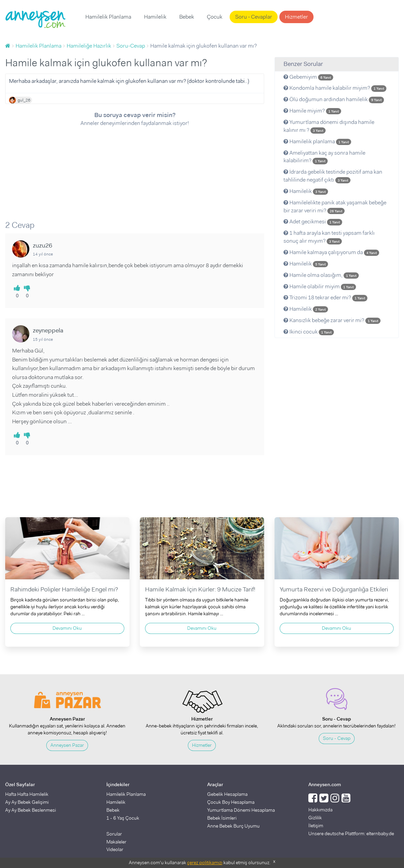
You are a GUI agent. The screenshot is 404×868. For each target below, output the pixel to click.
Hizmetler (296, 17)
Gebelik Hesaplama (227, 794)
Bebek (187, 17)
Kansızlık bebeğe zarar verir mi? (332, 320)
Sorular (114, 834)
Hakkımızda (320, 810)
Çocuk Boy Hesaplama (231, 802)
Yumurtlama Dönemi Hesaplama (241, 810)
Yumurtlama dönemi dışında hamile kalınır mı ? (329, 126)
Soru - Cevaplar (254, 17)
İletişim (316, 826)
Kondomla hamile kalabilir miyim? (335, 88)
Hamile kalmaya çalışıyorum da (331, 252)
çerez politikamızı (205, 862)
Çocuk (215, 17)
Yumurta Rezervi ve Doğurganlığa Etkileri (334, 589)
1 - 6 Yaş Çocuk (123, 818)
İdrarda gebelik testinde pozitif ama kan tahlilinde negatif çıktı (333, 176)
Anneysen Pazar (67, 745)
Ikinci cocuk (309, 332)
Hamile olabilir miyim (320, 286)
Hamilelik (155, 17)
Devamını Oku (67, 628)
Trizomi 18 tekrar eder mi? (325, 297)
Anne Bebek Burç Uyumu (233, 826)
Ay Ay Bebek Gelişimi (27, 802)
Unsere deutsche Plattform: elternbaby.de (351, 833)
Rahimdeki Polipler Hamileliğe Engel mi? (64, 589)
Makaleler (116, 842)
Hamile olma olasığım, (321, 275)
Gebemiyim (308, 77)
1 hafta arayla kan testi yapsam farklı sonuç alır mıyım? (329, 237)
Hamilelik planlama (317, 141)
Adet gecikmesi (313, 221)
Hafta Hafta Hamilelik (27, 794)
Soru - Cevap (337, 738)
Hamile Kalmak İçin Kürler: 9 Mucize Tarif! (200, 589)
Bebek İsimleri (222, 818)
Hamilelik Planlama (108, 17)
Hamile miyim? (312, 111)
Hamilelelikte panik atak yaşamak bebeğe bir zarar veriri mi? (335, 206)
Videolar (115, 849)
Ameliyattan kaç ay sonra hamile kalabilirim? (324, 157)
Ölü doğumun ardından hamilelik (334, 99)
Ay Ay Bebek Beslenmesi (31, 810)
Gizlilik (315, 818)
